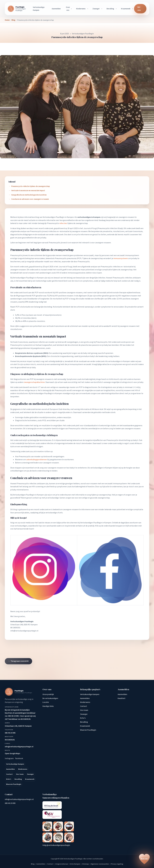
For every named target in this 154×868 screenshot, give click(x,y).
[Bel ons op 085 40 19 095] (144, 859)
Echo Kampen (75, 864)
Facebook (19, 758)
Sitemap (85, 864)
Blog (13, 20)
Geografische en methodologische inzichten (29, 195)
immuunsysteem (132, 255)
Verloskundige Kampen (39, 9)
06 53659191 (15, 628)
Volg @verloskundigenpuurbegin (56, 845)
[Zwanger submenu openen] (102, 9)
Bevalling (110, 9)
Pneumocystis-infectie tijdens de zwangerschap (30, 186)
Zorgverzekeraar (62, 864)
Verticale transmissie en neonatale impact (28, 191)
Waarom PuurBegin (14, 784)
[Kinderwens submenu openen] (88, 9)
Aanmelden (56, 9)
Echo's (9, 779)
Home (7, 20)
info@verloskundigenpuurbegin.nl (24, 631)
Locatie (46, 702)
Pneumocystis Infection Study (110, 228)
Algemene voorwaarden (100, 864)
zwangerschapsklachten (34, 382)
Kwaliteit (122, 698)
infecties (63, 223)
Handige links (48, 706)
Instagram (9, 758)
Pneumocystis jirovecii (58, 243)
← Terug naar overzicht (18, 661)
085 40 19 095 (10, 803)
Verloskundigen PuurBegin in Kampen (58, 217)
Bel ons (139, 9)
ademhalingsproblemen (20, 348)
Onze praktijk (48, 694)
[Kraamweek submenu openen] (133, 9)
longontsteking (24, 258)
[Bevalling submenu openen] (117, 9)
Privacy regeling (117, 864)
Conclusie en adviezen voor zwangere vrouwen (30, 199)
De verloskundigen (50, 698)
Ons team (20, 774)
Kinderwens (81, 9)
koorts (117, 379)
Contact (9, 774)
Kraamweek (126, 9)
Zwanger (96, 9)
